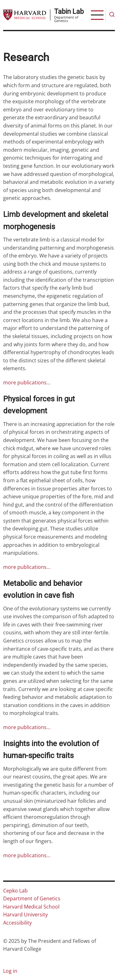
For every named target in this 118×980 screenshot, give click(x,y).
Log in (10, 971)
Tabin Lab (69, 11)
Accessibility (17, 923)
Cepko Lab (15, 891)
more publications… (27, 382)
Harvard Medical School (31, 907)
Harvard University (25, 915)
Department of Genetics (32, 898)
